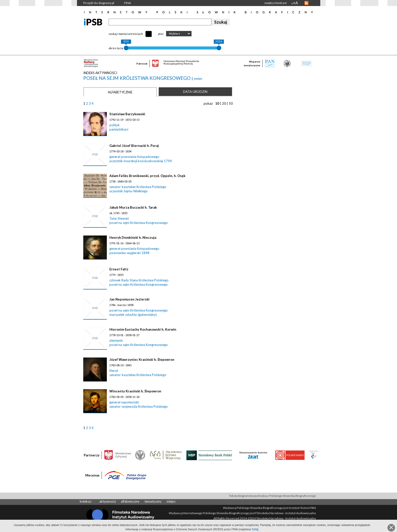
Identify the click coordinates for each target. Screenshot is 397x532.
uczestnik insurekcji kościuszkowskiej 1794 (141, 161)
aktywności (108, 501)
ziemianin (116, 340)
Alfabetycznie (120, 92)
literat (114, 371)
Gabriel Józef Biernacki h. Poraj (134, 146)
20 (224, 103)
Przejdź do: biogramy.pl (99, 3)
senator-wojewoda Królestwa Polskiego (139, 406)
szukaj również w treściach (126, 34)
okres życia (116, 48)
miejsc (171, 501)
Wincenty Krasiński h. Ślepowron (135, 391)
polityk (114, 125)
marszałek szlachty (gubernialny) (133, 315)
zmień (198, 79)
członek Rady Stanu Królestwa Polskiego (139, 280)
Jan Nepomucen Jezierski (129, 299)
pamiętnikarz (119, 129)
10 (217, 103)
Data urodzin (195, 92)
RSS (306, 3)
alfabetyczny (130, 501)
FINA (128, 3)
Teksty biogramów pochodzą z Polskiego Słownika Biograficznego (272, 496)
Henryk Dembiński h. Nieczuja (133, 238)
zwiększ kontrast (275, 3)
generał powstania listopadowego (134, 157)
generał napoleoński (124, 402)
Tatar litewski (119, 218)
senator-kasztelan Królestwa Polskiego (138, 187)
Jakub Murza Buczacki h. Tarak (133, 207)
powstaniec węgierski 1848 (129, 253)
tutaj (255, 529)
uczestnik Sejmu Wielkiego (129, 191)
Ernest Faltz (119, 269)
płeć (161, 34)
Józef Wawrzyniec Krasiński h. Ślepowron (142, 360)
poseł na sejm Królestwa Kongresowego (137, 78)
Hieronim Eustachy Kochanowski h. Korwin (143, 329)
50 (231, 103)
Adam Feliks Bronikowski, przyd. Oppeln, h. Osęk (147, 176)
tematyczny (153, 501)
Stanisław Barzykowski (127, 114)
